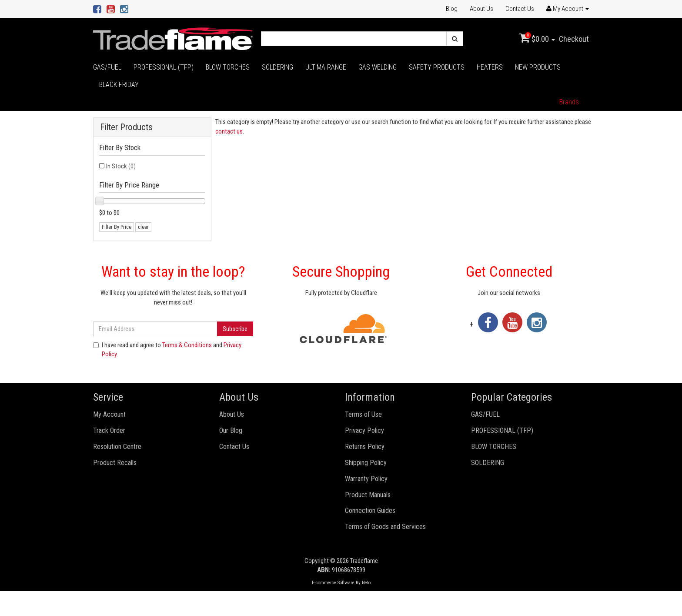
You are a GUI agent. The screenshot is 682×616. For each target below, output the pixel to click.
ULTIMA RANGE (326, 67)
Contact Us (520, 9)
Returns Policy (365, 447)
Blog (452, 9)
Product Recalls (115, 463)
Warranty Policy (366, 479)
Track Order (109, 430)
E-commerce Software (333, 583)
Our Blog (231, 430)
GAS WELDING (378, 67)
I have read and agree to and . (167, 350)
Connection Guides (370, 511)
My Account (109, 414)
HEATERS (490, 67)
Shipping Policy (366, 463)
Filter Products (126, 127)
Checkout (574, 39)
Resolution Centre (117, 447)
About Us (481, 9)
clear (143, 227)
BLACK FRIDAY (119, 85)
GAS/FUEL (107, 67)
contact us (229, 131)
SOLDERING (277, 67)
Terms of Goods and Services (385, 527)
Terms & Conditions (187, 345)
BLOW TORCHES (228, 67)
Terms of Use (363, 414)
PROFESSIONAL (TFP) (164, 67)
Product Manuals (368, 495)
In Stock (121, 166)
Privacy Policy (364, 430)
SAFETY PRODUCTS (437, 67)
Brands (569, 102)
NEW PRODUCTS (538, 67)
